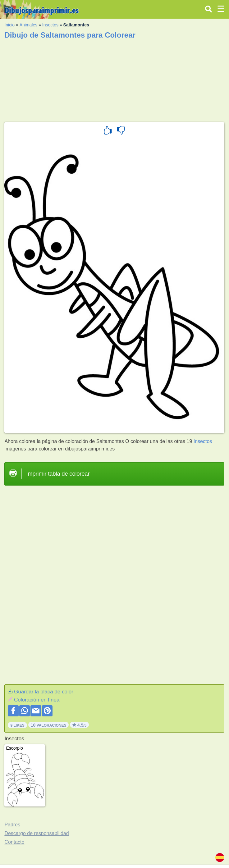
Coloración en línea (37, 700)
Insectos (50, 25)
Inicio (9, 25)
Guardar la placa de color (44, 692)
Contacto (14, 842)
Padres (12, 825)
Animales (29, 25)
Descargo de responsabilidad (37, 833)
